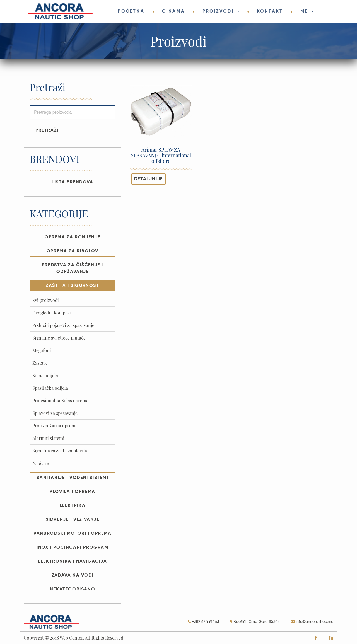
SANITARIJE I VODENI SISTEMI (72, 478)
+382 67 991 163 (205, 622)
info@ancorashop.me (314, 622)
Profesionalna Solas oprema (60, 400)
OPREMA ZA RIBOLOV (73, 251)
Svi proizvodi (46, 300)
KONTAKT (270, 11)
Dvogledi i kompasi (52, 313)
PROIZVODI (219, 11)
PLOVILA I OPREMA (73, 492)
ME (305, 11)
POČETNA (131, 11)
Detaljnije (149, 179)
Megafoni (42, 350)
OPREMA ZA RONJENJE (73, 237)
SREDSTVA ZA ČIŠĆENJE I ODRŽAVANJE (73, 268)
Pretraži (47, 130)
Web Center (71, 638)
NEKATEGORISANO (73, 589)
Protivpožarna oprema (55, 426)
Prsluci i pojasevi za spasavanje (63, 325)
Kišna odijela (45, 375)
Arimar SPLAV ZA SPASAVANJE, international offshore (161, 156)
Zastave (40, 363)
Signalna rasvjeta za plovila (60, 451)
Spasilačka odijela (50, 388)
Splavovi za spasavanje (55, 413)
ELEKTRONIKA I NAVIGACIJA (72, 561)
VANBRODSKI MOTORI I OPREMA (73, 534)
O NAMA (173, 11)
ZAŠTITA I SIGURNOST (72, 286)
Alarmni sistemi (48, 438)
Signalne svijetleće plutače (59, 338)
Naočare (41, 463)
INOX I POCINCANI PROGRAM (72, 548)
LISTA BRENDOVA (72, 182)
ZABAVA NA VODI (73, 575)
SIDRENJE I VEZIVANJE (73, 520)
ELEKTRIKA (73, 506)
